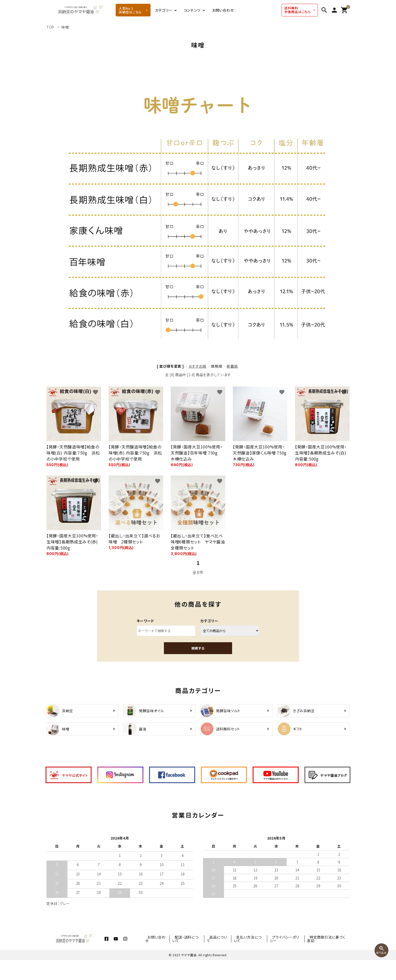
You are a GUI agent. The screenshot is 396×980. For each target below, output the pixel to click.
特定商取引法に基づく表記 (328, 959)
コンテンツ (192, 10)
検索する (198, 648)
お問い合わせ (223, 10)
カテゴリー (164, 10)
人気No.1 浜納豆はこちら (130, 10)
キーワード (145, 621)
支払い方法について (255, 959)
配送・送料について (199, 959)
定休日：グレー (58, 923)
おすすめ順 (198, 366)
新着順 (232, 366)
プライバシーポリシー (290, 959)
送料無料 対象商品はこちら (298, 10)
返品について (227, 959)
